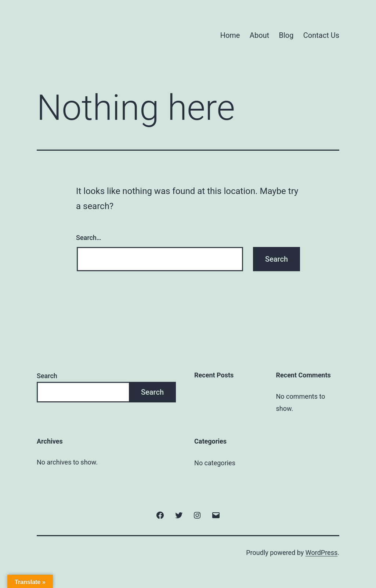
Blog (286, 35)
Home (230, 35)
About (259, 35)
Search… (89, 238)
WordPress (321, 553)
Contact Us (321, 35)
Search (47, 376)
